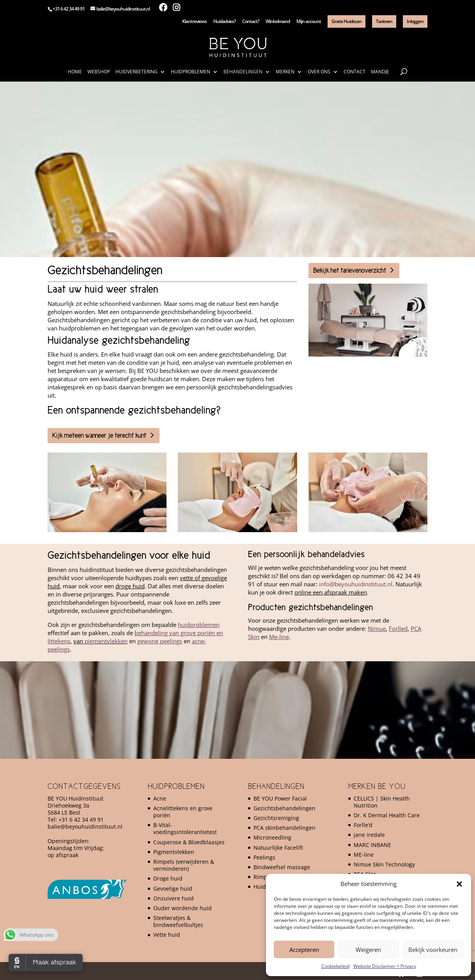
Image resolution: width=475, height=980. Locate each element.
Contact (354, 72)
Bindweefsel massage (282, 867)
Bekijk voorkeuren (433, 950)
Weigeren (368, 950)
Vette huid (167, 935)
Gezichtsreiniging (276, 818)
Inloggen (415, 21)
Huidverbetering (136, 72)
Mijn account (309, 22)
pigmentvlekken (106, 641)
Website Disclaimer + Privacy (385, 966)
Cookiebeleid (335, 966)
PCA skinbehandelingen (284, 828)
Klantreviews (194, 22)
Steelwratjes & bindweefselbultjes (178, 921)
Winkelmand (278, 22)
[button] (459, 884)
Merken (285, 72)
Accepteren (304, 950)
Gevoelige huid (173, 889)
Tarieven (384, 21)
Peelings (264, 857)
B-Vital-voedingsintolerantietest (185, 828)
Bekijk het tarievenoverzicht (350, 270)
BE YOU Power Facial (280, 798)
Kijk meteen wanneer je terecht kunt (99, 435)
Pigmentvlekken (174, 852)
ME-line (364, 855)
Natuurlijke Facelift (278, 848)
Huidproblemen (191, 72)
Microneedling (272, 837)
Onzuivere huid (174, 898)
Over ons (319, 72)
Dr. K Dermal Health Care (387, 815)
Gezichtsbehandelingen (284, 808)
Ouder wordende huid (183, 908)
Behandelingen (243, 72)
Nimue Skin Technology (384, 864)
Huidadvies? (224, 22)
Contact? (251, 22)
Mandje (380, 72)
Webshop (99, 72)
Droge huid (168, 878)
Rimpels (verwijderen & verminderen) (184, 865)
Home (75, 72)
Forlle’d (363, 825)
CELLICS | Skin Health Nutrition (382, 802)
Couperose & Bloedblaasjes (189, 842)
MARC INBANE (372, 845)
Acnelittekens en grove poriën (183, 812)
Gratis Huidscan (347, 21)
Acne (160, 798)
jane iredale (369, 835)
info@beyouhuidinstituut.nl (356, 584)
